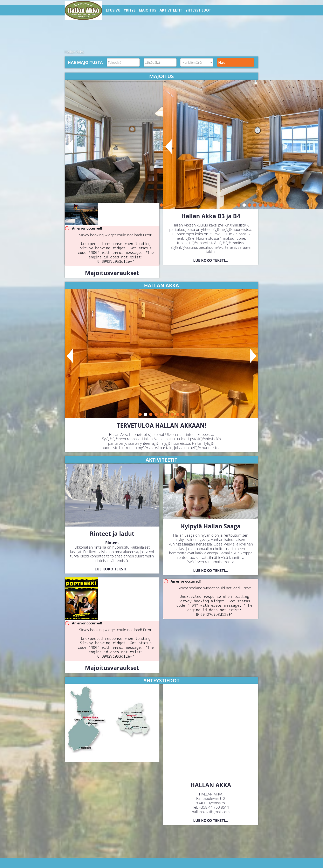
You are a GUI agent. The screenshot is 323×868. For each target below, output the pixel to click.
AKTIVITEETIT (171, 10)
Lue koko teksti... (211, 260)
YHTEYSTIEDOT (198, 10)
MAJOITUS (148, 10)
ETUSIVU (113, 10)
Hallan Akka (74, 52)
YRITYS (130, 10)
